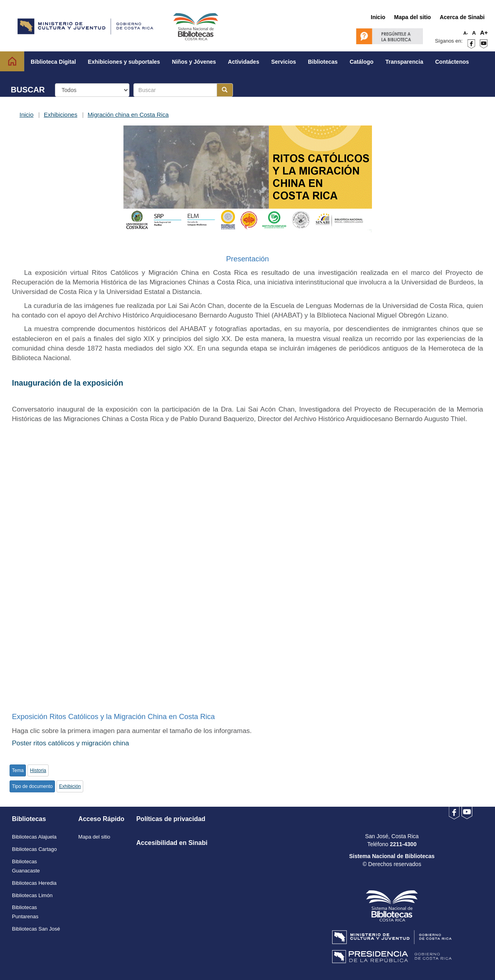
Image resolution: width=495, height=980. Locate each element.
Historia (38, 770)
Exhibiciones (61, 115)
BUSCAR (28, 90)
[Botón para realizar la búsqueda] (225, 90)
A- (466, 33)
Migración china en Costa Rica (128, 115)
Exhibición (70, 786)
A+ (484, 32)
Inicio (26, 115)
